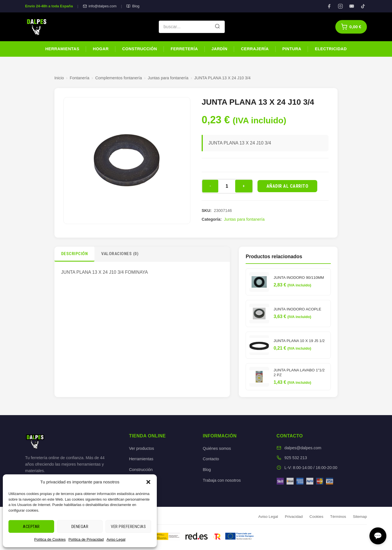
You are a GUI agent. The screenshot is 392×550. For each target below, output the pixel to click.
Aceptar (31, 527)
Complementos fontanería (119, 78)
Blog (133, 6)
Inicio (59, 78)
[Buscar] (217, 27)
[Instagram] (340, 6)
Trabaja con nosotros (222, 480)
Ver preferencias (128, 527)
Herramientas (62, 49)
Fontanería (80, 78)
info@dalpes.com (100, 6)
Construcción (140, 49)
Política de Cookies (50, 539)
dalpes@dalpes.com (303, 448)
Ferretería (184, 49)
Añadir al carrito (288, 186)
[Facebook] (329, 6)
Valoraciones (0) (120, 254)
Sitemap (360, 517)
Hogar (101, 49)
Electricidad (331, 49)
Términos (338, 517)
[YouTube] (352, 6)
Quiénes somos (217, 448)
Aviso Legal (116, 539)
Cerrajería (255, 49)
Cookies (316, 517)
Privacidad (294, 517)
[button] (148, 482)
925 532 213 (296, 458)
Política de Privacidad (86, 539)
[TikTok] (363, 6)
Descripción (75, 254)
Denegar (80, 527)
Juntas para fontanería (168, 78)
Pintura (292, 49)
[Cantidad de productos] (227, 186)
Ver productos (141, 448)
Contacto (211, 459)
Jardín (220, 49)
